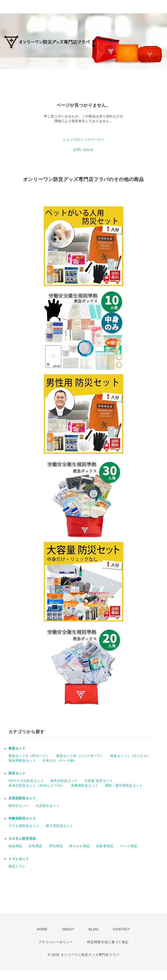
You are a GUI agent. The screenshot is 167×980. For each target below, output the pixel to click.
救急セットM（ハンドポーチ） (80, 756)
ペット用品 (129, 846)
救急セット (17, 748)
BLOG (94, 929)
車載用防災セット (85, 785)
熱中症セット (19, 806)
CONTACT (121, 929)
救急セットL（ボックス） (130, 756)
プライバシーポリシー (56, 942)
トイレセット (19, 859)
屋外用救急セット (22, 761)
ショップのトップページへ (83, 140)
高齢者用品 (105, 846)
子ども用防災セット (24, 826)
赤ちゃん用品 (80, 846)
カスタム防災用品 (22, 839)
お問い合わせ (83, 150)
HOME (42, 929)
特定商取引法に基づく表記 (108, 942)
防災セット (17, 773)
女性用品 (36, 846)
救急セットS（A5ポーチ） (29, 756)
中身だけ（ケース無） (60, 761)
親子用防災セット (60, 826)
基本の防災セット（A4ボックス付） (37, 785)
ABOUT (68, 929)
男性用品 (56, 846)
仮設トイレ (17, 866)
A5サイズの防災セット (26, 781)
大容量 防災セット (99, 781)
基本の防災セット (64, 781)
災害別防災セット (22, 798)
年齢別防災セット (22, 818)
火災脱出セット (48, 806)
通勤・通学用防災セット (124, 785)
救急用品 (15, 846)
